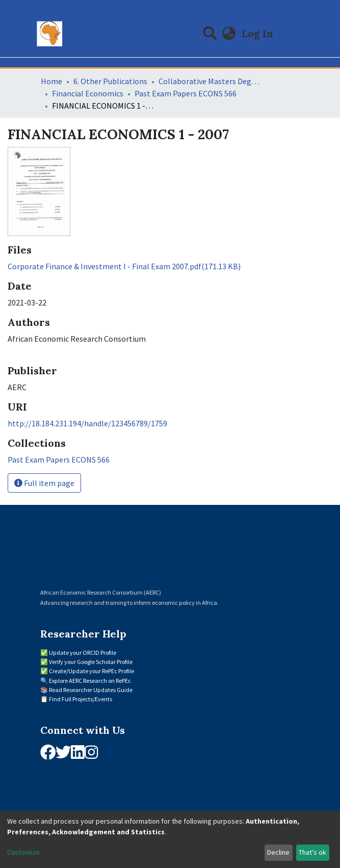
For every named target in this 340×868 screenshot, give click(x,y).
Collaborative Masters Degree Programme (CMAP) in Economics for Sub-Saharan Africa (210, 81)
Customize (23, 852)
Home (51, 81)
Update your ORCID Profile (83, 653)
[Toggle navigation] (294, 34)
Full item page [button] (44, 483)
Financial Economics (88, 93)
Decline (278, 852)
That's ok (312, 852)
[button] (229, 34)
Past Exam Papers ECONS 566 (186, 93)
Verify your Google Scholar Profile (91, 662)
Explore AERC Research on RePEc (90, 681)
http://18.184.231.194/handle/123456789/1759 (87, 423)
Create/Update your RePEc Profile (91, 671)
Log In (258, 33)
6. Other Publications (110, 81)
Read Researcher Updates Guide (91, 690)
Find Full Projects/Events (81, 699)
